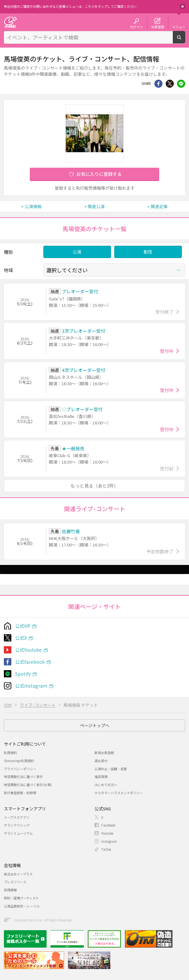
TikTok (106, 849)
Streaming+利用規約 (19, 761)
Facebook (108, 825)
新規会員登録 (104, 753)
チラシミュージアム (18, 833)
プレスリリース (15, 882)
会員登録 (158, 27)
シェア (158, 84)
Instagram (109, 841)
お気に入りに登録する (99, 174)
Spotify (23, 674)
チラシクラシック (17, 825)
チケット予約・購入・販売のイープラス (10, 22)
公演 (77, 252)
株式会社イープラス (18, 874)
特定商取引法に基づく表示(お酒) (28, 785)
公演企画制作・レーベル (22, 906)
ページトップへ (95, 725)
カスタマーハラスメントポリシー (119, 793)
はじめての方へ (106, 785)
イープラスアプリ (17, 817)
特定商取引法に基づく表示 (23, 777)
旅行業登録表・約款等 (20, 793)
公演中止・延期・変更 (111, 769)
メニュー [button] (179, 27)
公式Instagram (31, 686)
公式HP (23, 626)
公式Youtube (28, 650)
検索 (185, 41)
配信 (148, 252)
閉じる (183, 6)
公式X (21, 638)
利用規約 (10, 753)
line (181, 84)
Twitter (170, 84)
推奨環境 (101, 777)
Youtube (107, 833)
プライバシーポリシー (20, 769)
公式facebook (30, 662)
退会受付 (101, 761)
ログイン (137, 27)
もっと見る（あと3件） (94, 486)
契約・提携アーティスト (21, 898)
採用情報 (10, 890)
